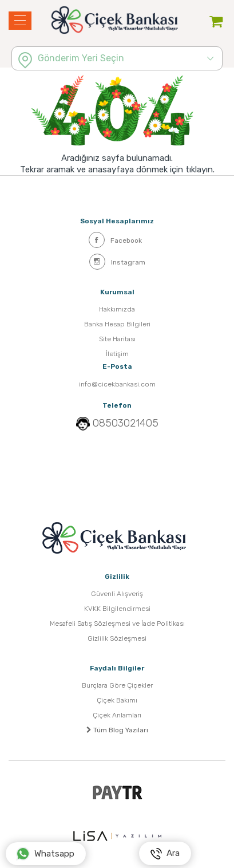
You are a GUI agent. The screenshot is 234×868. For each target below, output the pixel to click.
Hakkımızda (117, 309)
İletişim (117, 354)
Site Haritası (117, 339)
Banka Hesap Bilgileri (117, 324)
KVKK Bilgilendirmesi (117, 609)
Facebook (115, 240)
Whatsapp (45, 854)
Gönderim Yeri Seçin (81, 58)
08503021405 (126, 423)
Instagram (117, 262)
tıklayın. (200, 169)
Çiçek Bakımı (117, 700)
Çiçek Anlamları (117, 715)
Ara (165, 854)
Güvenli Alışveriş (117, 594)
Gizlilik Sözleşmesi (117, 638)
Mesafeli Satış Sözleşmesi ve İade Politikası (117, 624)
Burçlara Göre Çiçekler (117, 685)
